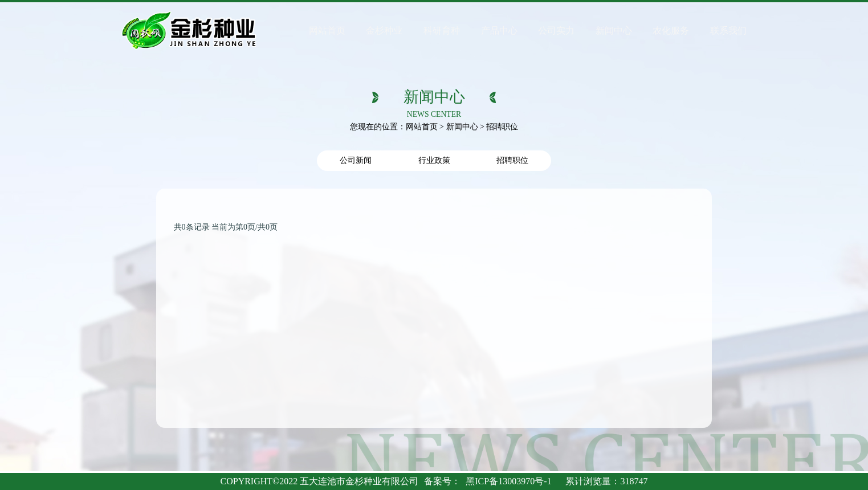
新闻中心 (462, 127)
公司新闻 (356, 160)
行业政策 (434, 160)
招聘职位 (512, 160)
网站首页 (422, 127)
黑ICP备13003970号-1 (508, 481)
